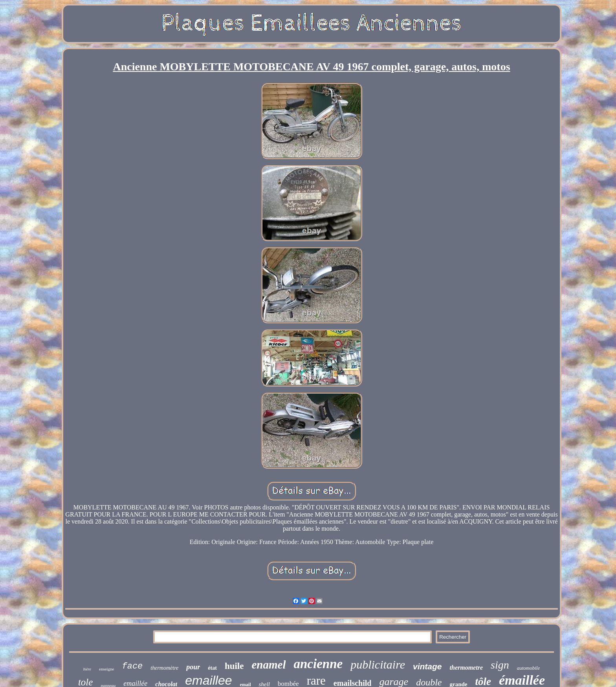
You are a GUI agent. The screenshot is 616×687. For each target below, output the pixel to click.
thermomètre (164, 668)
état (212, 668)
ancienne (318, 664)
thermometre (466, 668)
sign (500, 665)
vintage (427, 666)
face (132, 666)
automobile (529, 668)
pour (193, 667)
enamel (269, 665)
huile (234, 666)
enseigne (106, 669)
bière (87, 669)
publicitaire (378, 664)
